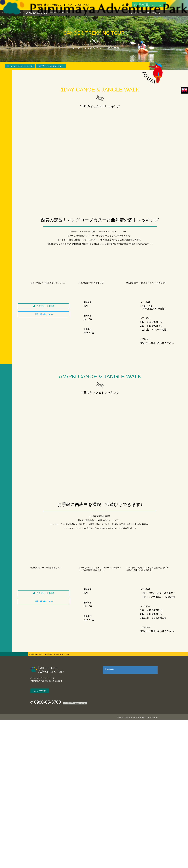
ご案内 (39, 5)
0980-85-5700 (38, 13)
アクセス (69, 5)
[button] (43, 454)
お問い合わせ (155, 13)
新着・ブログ (83, 5)
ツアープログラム (54, 5)
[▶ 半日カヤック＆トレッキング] (51, 66)
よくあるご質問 (137, 13)
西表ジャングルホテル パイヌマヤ (147, 5)
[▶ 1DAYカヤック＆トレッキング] (20, 66)
